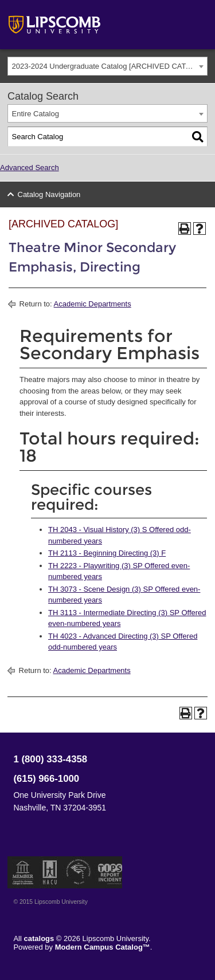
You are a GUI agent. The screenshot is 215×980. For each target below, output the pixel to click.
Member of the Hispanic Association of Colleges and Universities (50, 872)
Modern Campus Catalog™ (103, 947)
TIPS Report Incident (109, 872)
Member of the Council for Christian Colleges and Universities (23, 872)
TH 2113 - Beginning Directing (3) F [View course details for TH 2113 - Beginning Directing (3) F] (107, 553)
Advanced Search (30, 168)
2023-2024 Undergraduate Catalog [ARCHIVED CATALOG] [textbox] (110, 66)
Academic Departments (93, 304)
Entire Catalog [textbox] (36, 114)
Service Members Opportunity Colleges (79, 872)
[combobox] (107, 66)
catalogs (39, 938)
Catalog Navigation (49, 194)
